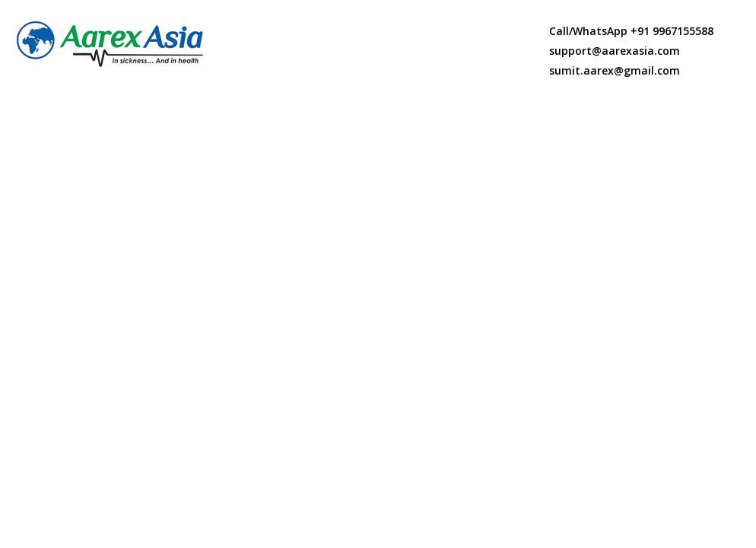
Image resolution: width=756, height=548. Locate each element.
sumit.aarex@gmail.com (615, 70)
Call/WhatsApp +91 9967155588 (631, 31)
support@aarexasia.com (615, 51)
